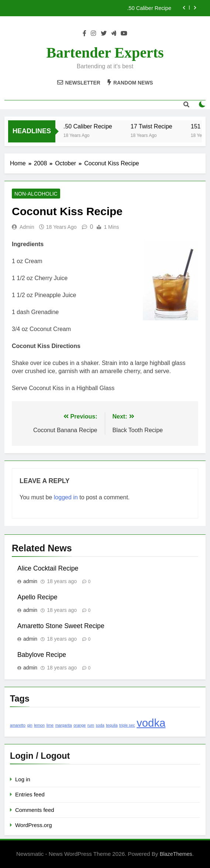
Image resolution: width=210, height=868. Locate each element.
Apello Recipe (37, 597)
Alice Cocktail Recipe (48, 568)
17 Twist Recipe (155, 126)
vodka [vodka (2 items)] (151, 723)
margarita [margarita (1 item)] (64, 725)
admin (27, 227)
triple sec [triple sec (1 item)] (127, 725)
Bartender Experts (105, 53)
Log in (23, 779)
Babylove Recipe (42, 655)
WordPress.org (33, 825)
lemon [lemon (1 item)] (39, 725)
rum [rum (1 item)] (91, 725)
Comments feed (35, 810)
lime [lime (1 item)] (50, 725)
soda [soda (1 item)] (100, 725)
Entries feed (30, 794)
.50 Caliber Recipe (149, 8)
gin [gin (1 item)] (30, 725)
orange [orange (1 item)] (80, 725)
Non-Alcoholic (36, 194)
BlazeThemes (176, 854)
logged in (66, 497)
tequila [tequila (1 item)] (112, 725)
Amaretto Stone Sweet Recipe (61, 626)
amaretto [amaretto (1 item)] (18, 725)
